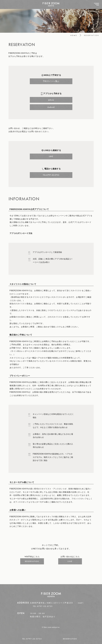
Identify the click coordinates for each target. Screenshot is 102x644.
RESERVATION (70, 639)
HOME (74, 35)
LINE (51, 156)
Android (51, 107)
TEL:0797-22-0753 (32, 639)
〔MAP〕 (80, 603)
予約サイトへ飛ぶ (51, 81)
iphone (51, 100)
